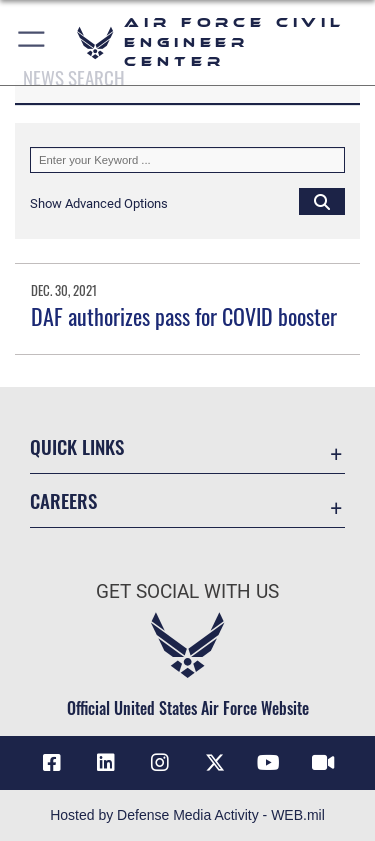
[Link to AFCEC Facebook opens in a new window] (52, 763)
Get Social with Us (187, 591)
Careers (63, 500)
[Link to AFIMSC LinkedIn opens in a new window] (106, 763)
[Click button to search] (322, 201)
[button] (32, 42)
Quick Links (77, 446)
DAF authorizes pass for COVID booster (184, 316)
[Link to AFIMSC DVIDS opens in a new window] (323, 763)
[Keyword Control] (187, 160)
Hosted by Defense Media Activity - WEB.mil (187, 815)
